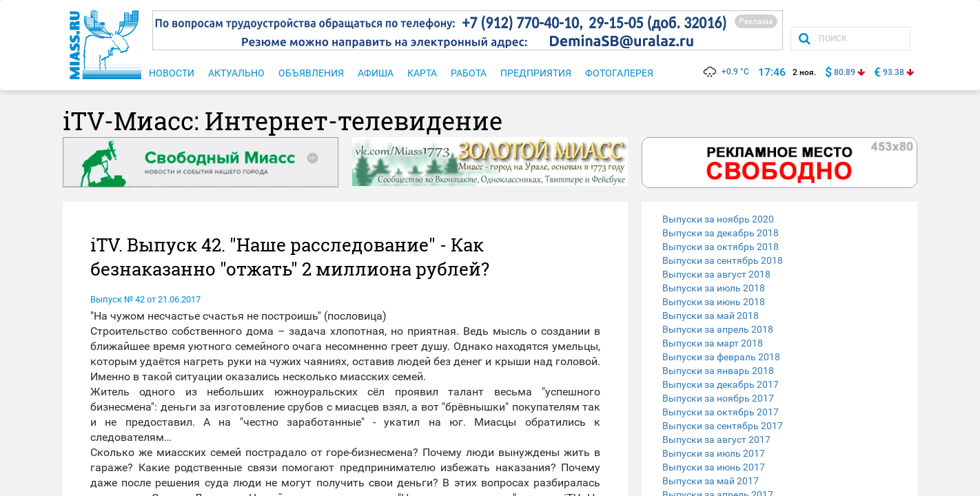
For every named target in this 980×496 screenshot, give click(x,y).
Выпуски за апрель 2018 (718, 329)
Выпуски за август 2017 (716, 440)
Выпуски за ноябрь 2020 (718, 219)
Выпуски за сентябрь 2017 (723, 426)
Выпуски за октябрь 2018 (721, 247)
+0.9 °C (725, 72)
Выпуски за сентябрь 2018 (723, 260)
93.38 (894, 72)
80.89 (845, 72)
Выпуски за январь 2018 (718, 371)
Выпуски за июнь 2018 (714, 302)
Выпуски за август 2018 (716, 274)
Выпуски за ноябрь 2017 (718, 398)
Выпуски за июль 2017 (714, 453)
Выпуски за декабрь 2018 (721, 233)
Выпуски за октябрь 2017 (721, 412)
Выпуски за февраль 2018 (721, 357)
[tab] (779, 219)
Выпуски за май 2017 (711, 481)
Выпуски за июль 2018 (714, 288)
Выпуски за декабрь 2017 (721, 384)
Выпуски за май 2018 (711, 316)
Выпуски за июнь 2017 (714, 467)
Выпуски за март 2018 (713, 343)
